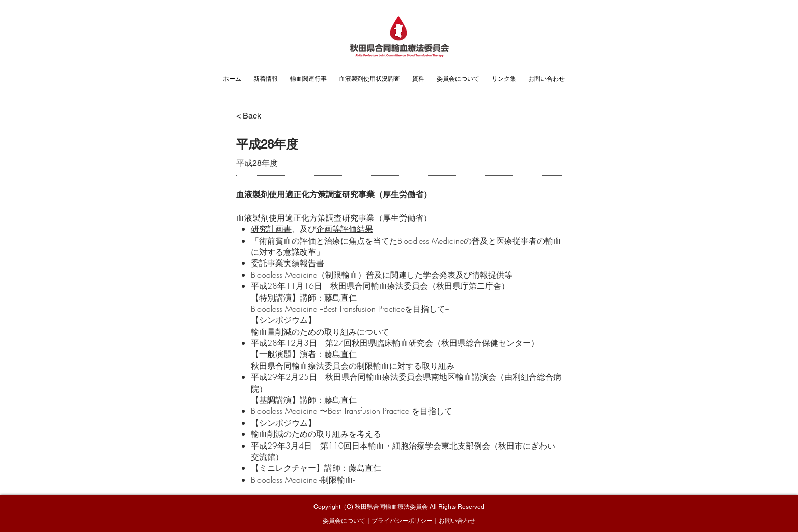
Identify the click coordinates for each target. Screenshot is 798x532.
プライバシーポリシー (402, 521)
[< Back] (256, 116)
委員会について (344, 521)
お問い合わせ (457, 521)
